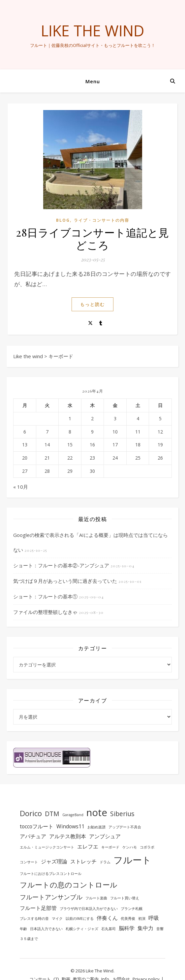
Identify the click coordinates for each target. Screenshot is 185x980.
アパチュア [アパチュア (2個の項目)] (33, 836)
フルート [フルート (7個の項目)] (132, 860)
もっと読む (92, 304)
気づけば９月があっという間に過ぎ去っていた (65, 581)
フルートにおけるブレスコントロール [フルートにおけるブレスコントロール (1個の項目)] (51, 874)
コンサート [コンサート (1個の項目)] (29, 862)
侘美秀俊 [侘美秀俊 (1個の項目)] (128, 919)
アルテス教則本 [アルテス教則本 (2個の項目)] (68, 836)
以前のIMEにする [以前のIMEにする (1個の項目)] (80, 919)
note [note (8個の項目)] (97, 812)
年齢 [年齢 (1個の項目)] (23, 929)
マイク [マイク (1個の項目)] (57, 919)
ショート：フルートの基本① (45, 596)
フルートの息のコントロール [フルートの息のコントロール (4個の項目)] (69, 885)
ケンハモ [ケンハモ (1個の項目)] (130, 847)
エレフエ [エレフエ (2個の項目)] (88, 847)
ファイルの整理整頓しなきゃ (45, 612)
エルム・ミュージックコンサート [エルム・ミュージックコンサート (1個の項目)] (47, 847)
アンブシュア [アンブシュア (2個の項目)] (105, 836)
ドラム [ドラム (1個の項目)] (105, 862)
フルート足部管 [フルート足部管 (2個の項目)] (38, 908)
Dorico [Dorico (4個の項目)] (31, 813)
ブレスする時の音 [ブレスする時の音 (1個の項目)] (34, 919)
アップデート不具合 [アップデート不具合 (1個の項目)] (125, 827)
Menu (93, 81)
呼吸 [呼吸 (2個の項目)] (154, 918)
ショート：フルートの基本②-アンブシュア (61, 565)
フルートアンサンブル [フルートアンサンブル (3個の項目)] (51, 897)
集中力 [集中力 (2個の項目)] (145, 928)
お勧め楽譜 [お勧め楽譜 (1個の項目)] (96, 827)
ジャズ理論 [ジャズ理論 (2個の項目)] (54, 861)
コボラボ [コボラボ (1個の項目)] (147, 847)
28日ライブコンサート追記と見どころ (92, 238)
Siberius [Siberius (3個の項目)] (122, 814)
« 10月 (21, 487)
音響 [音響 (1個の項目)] (160, 929)
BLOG (63, 220)
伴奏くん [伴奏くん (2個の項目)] (107, 918)
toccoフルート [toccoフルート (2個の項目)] (37, 826)
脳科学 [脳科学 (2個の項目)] (127, 928)
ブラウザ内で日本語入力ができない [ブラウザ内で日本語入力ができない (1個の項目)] (89, 909)
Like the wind (93, 31)
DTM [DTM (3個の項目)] (52, 814)
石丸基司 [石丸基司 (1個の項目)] (108, 929)
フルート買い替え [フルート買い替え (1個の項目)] (125, 898)
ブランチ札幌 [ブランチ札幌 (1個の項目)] (132, 909)
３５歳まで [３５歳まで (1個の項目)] (29, 939)
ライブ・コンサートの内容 (102, 220)
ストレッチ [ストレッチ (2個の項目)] (83, 861)
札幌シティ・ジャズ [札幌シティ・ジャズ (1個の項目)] (82, 929)
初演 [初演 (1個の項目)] (142, 919)
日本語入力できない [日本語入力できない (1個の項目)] (46, 929)
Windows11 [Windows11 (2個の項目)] (70, 826)
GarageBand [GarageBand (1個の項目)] (73, 815)
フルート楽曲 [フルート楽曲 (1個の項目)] (96, 898)
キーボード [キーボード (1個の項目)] (110, 847)
